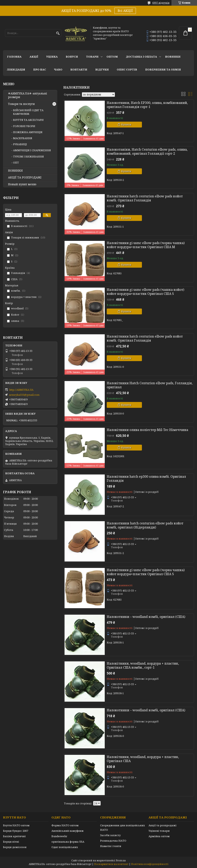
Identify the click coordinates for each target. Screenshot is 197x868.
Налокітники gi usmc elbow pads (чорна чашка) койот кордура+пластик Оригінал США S (146, 572)
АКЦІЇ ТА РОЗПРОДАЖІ (25, 177)
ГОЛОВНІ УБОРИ (24, 126)
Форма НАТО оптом (65, 825)
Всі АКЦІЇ (125, 11)
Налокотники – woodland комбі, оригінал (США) (146, 617)
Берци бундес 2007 (16, 831)
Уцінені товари (159, 831)
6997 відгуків (161, 3)
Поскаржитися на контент (111, 864)
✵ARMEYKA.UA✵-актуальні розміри (28, 95)
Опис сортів (127, 69)
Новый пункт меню (22, 184)
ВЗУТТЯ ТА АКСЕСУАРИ (28, 120)
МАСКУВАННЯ (23, 138)
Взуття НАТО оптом (16, 825)
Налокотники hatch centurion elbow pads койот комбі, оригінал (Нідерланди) (145, 525)
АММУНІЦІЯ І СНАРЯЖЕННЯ (32, 150)
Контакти (79, 69)
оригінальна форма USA (68, 842)
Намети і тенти (111, 846)
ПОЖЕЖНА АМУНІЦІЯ (28, 132)
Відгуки (102, 69)
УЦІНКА (52, 57)
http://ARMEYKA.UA (21, 390)
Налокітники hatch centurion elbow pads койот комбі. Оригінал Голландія (145, 198)
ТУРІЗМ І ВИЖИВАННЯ (28, 156)
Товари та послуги (21, 104)
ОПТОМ (112, 57)
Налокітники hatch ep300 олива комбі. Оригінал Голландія (146, 479)
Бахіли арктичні (14, 836)
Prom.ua (121, 860)
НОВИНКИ (173, 57)
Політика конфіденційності (150, 864)
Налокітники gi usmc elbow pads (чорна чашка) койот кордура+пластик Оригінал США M (146, 245)
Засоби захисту (110, 835)
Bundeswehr (59, 836)
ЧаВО (58, 69)
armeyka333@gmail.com (24, 395)
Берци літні (11, 842)
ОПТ (16, 163)
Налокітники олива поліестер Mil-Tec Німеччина (147, 430)
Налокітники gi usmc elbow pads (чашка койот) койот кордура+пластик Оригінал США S (145, 292)
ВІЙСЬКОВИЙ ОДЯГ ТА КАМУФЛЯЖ (28, 112)
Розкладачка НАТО (113, 841)
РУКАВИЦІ (20, 144)
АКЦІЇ (34, 57)
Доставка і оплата (141, 57)
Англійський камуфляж (68, 831)
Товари (92, 57)
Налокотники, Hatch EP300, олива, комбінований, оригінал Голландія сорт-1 (147, 105)
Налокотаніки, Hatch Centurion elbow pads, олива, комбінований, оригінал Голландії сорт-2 (147, 151)
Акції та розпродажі (163, 825)
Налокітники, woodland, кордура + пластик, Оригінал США (143, 759)
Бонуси (72, 57)
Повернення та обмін (163, 69)
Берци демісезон (15, 847)
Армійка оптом (159, 836)
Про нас (40, 69)
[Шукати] (58, 33)
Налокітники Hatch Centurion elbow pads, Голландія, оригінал (150, 385)
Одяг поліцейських (65, 847)
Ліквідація (16, 69)
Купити (126, 124)
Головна (14, 57)
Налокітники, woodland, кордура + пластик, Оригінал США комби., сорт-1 (143, 665)
